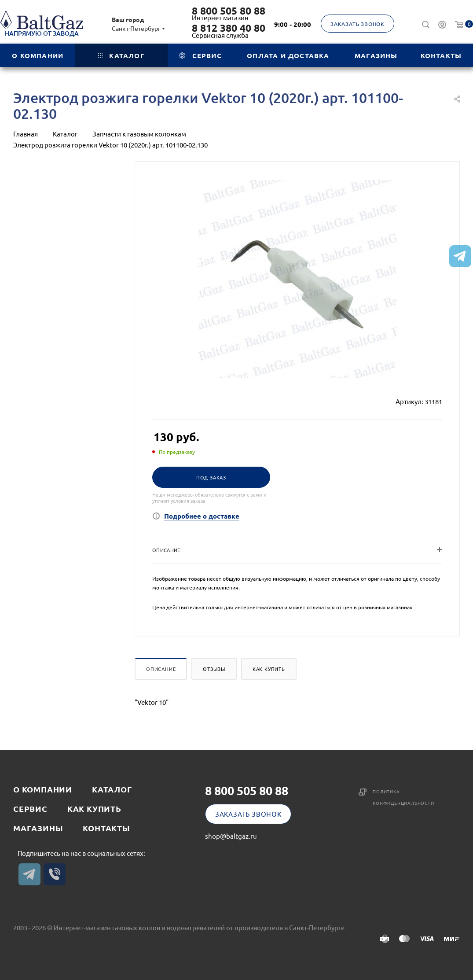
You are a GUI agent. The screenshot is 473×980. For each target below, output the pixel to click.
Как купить (269, 669)
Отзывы (214, 669)
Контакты (106, 828)
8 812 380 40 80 (229, 28)
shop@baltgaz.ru (231, 836)
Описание (161, 669)
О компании (43, 789)
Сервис (30, 809)
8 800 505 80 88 (229, 11)
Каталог (112, 789)
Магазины (38, 828)
